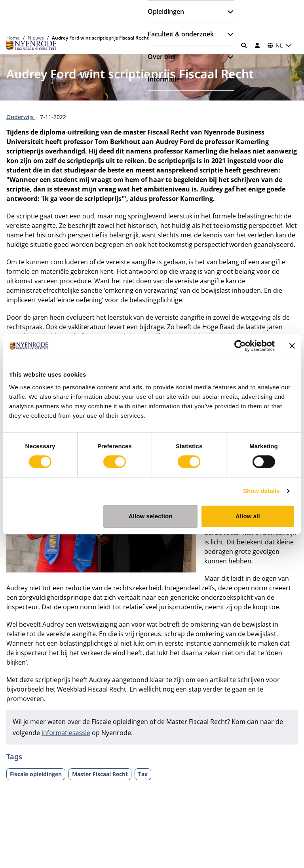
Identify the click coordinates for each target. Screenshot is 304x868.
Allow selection (151, 516)
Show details (261, 491)
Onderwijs (21, 117)
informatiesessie (66, 733)
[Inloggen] (257, 45)
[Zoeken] (244, 45)
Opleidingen (166, 11)
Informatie (164, 79)
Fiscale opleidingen (36, 774)
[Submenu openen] (227, 11)
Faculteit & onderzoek (181, 34)
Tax (143, 774)
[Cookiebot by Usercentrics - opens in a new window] (240, 346)
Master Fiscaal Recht (100, 774)
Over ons (161, 57)
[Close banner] (292, 346)
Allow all (248, 516)
